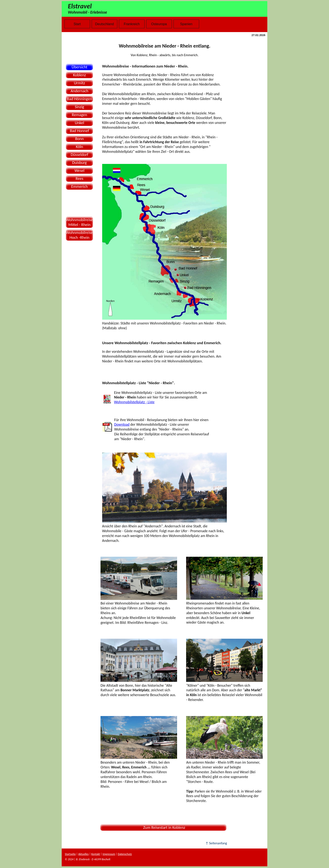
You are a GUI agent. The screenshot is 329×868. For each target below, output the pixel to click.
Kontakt (96, 854)
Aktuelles (84, 854)
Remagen (79, 115)
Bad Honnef (80, 131)
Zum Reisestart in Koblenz (163, 827)
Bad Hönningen (79, 99)
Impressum (109, 854)
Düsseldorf (80, 155)
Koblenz (79, 75)
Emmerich (79, 186)
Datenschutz (125, 854)
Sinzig (80, 107)
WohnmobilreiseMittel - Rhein (80, 222)
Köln (80, 147)
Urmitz (79, 83)
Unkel (79, 123)
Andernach (79, 91)
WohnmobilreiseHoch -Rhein (80, 235)
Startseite (70, 854)
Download (122, 424)
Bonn (79, 139)
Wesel (79, 171)
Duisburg (79, 163)
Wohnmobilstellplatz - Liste (134, 402)
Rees (79, 178)
